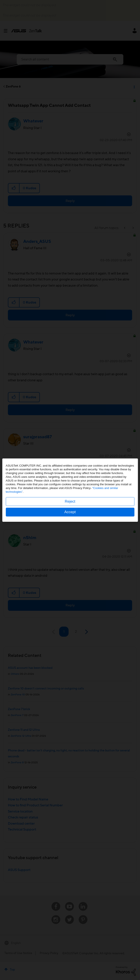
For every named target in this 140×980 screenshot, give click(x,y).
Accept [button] (70, 512)
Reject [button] (70, 501)
